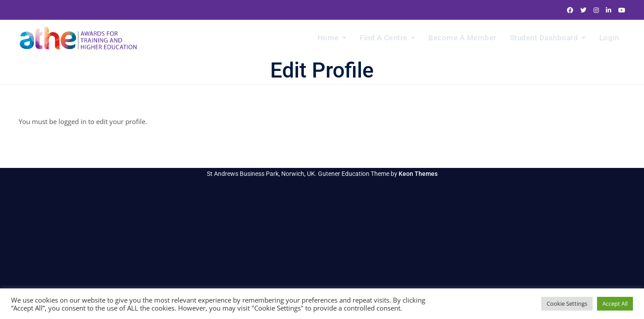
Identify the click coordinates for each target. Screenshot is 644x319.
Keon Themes (418, 174)
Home (328, 38)
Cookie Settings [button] (567, 303)
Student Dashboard (544, 38)
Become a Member (462, 38)
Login (609, 38)
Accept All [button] (615, 303)
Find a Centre (384, 38)
